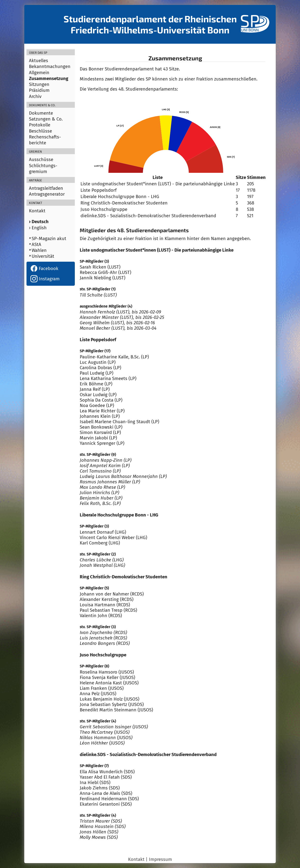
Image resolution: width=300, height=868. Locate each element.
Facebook (44, 269)
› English (38, 228)
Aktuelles (39, 61)
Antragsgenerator (47, 194)
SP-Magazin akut (49, 239)
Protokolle (40, 125)
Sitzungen (39, 84)
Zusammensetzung (49, 79)
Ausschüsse (41, 160)
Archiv (35, 96)
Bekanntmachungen (50, 67)
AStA (36, 244)
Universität (43, 256)
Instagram (45, 279)
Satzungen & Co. (46, 119)
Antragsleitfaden (46, 188)
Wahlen (39, 250)
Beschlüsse (40, 131)
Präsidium (39, 90)
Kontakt (37, 211)
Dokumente (41, 113)
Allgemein (39, 73)
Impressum (160, 859)
